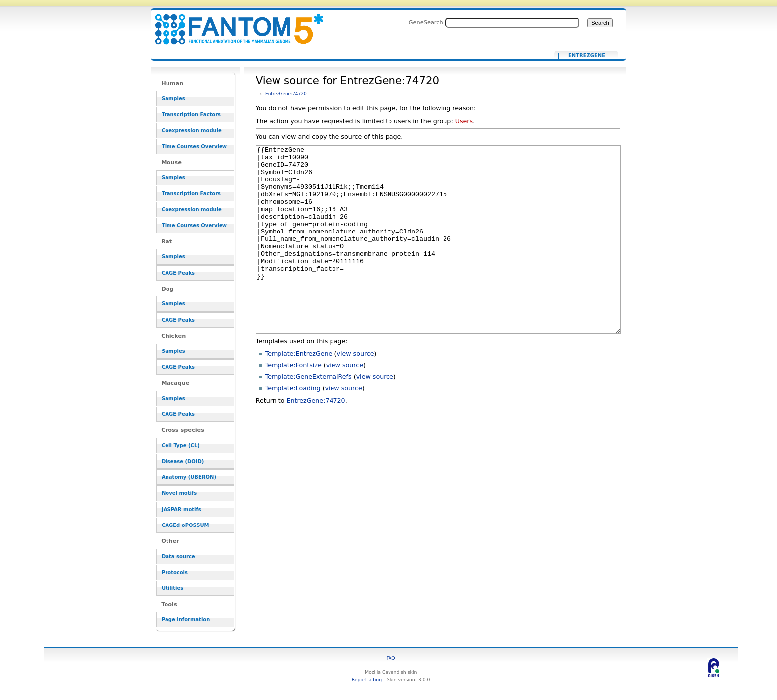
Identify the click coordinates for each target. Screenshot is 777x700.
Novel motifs (179, 493)
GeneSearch (426, 22)
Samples (173, 98)
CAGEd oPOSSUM (185, 525)
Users (464, 121)
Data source (178, 556)
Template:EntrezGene (299, 391)
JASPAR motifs (181, 509)
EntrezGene (587, 56)
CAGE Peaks (178, 273)
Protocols (175, 572)
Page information (186, 619)
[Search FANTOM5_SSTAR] (512, 23)
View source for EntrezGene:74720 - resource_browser (233, 24)
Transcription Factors (191, 114)
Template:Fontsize (293, 402)
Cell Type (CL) (181, 445)
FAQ (391, 658)
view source (355, 391)
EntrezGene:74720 (286, 94)
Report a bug (367, 679)
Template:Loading (293, 425)
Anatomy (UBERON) (189, 477)
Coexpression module (192, 131)
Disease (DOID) (183, 461)
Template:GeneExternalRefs (308, 414)
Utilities (172, 588)
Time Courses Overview (194, 146)
